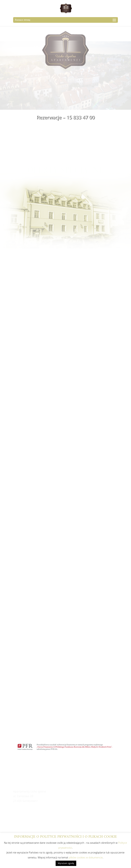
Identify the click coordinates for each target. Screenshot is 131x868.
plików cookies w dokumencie (86, 857)
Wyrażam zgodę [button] (66, 863)
